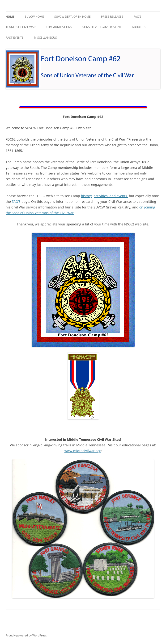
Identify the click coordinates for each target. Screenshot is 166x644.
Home (10, 17)
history (86, 196)
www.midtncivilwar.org (83, 451)
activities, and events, (111, 196)
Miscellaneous (45, 38)
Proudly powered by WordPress (26, 635)
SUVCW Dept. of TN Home (72, 17)
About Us (139, 27)
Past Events (15, 38)
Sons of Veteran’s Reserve (102, 27)
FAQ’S (16, 202)
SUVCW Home (34, 17)
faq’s (137, 17)
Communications (59, 27)
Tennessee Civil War (21, 27)
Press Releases (112, 17)
